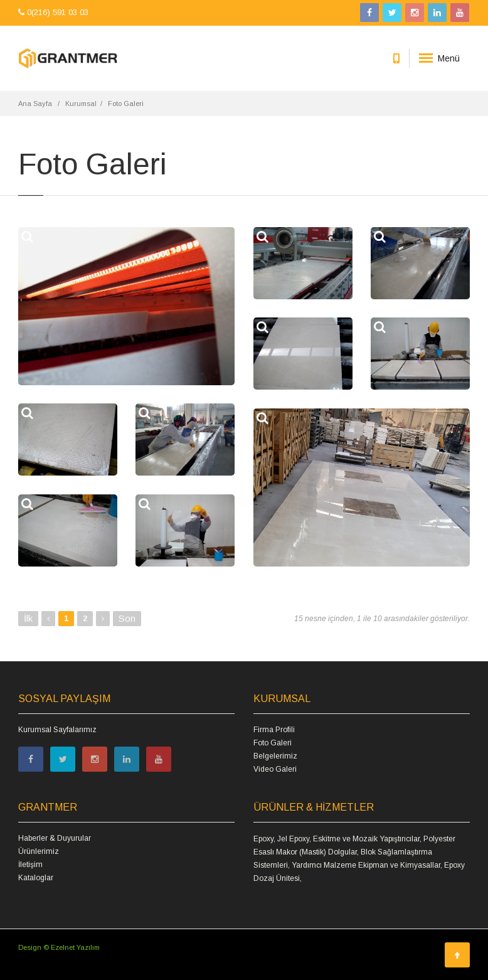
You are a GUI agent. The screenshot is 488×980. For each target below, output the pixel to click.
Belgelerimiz (275, 756)
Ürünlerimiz (39, 851)
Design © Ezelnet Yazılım (59, 947)
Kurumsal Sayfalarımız (57, 730)
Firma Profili (274, 730)
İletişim (30, 865)
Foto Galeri (273, 743)
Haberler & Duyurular (55, 838)
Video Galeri (275, 769)
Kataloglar (36, 878)
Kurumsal (81, 104)
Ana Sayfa (35, 104)
